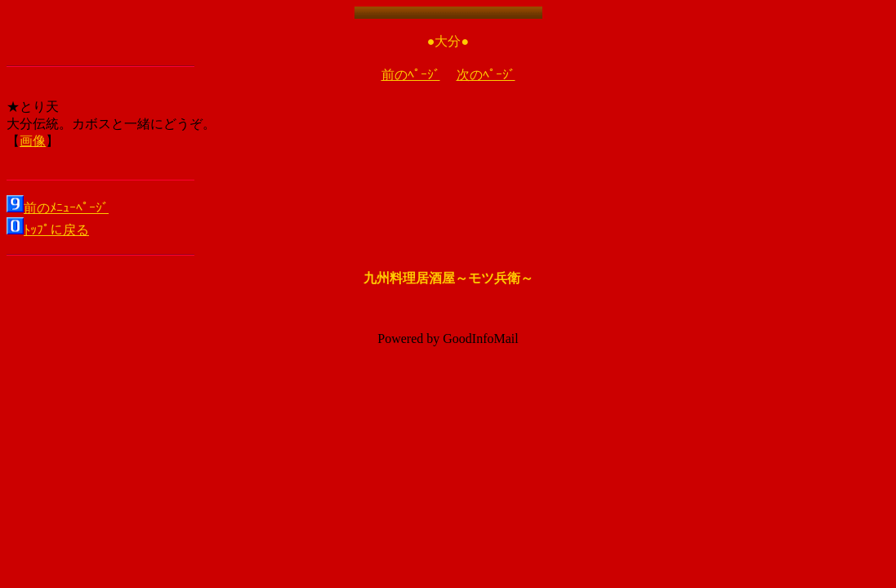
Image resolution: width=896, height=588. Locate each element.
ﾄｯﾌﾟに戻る (56, 230)
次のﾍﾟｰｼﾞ (486, 75)
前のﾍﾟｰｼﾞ (411, 75)
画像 (33, 141)
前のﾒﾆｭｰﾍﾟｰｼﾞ (66, 208)
